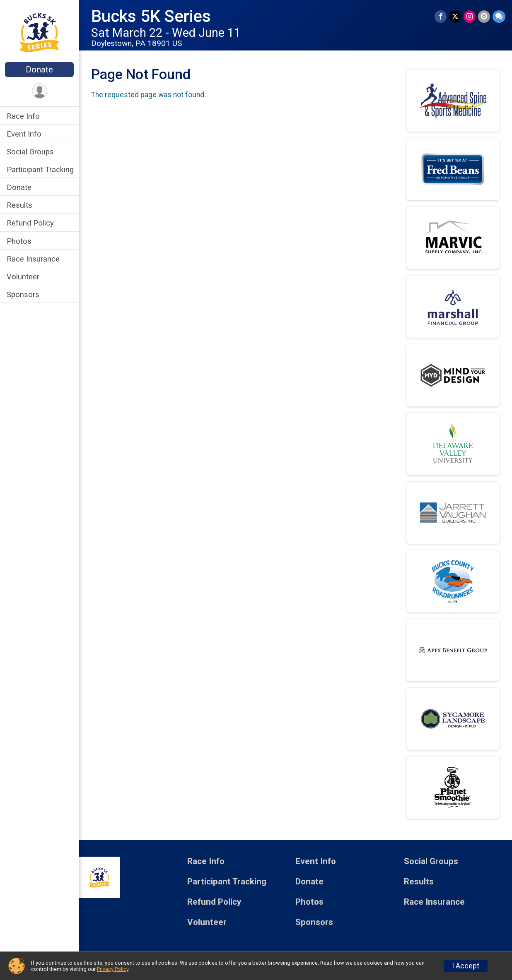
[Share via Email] (484, 16)
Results (19, 205)
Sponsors (23, 294)
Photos (19, 241)
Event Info (24, 134)
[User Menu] (40, 91)
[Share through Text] (499, 16)
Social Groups (30, 152)
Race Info (23, 116)
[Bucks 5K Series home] (39, 32)
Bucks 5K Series (151, 16)
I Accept (466, 966)
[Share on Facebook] (441, 16)
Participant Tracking (40, 169)
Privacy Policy (113, 969)
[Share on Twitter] (455, 16)
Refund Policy (30, 223)
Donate (39, 70)
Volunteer (23, 277)
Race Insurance (33, 259)
